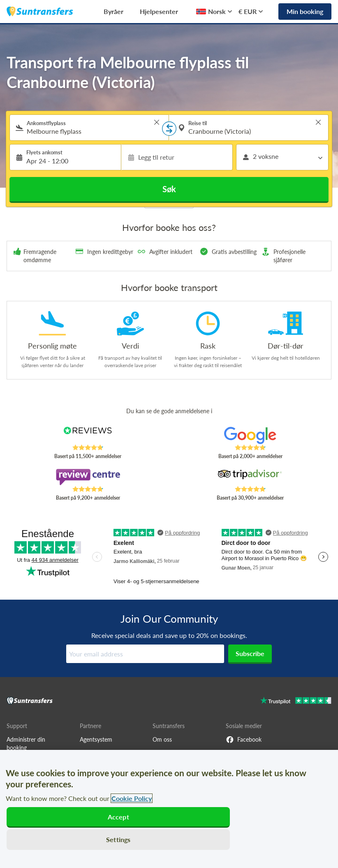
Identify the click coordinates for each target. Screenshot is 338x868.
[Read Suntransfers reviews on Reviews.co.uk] (88, 435)
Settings (118, 839)
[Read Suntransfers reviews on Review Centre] (88, 477)
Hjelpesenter (159, 11)
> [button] (157, 122)
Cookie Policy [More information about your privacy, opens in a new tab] (132, 798)
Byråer (113, 11)
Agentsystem (96, 739)
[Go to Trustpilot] (296, 702)
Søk (169, 189)
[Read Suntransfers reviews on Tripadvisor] (250, 477)
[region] (169, 809)
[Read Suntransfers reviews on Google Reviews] (250, 435)
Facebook (244, 740)
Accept (118, 817)
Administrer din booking (26, 744)
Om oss (162, 739)
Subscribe (250, 653)
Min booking (305, 11)
